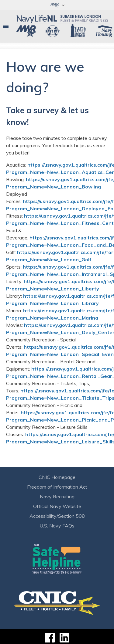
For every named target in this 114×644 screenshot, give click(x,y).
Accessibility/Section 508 (57, 516)
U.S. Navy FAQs (57, 526)
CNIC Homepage (57, 477)
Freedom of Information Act (57, 487)
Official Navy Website (57, 506)
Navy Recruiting (57, 497)
